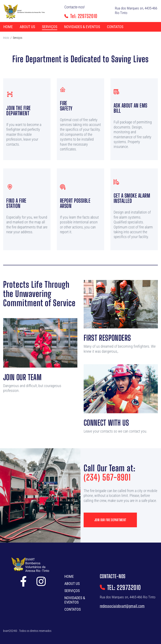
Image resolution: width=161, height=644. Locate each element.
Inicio (6, 38)
